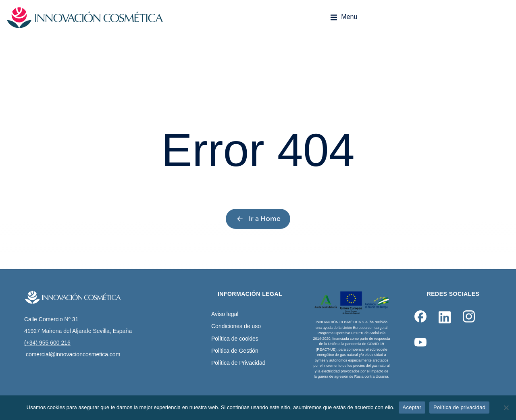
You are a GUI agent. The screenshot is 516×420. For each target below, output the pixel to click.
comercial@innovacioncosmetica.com (73, 354)
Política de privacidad (459, 407)
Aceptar (412, 407)
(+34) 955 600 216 (47, 343)
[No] (506, 408)
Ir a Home (258, 219)
